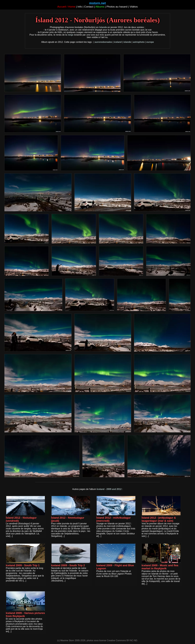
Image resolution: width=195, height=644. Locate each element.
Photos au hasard (117, 7)
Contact (89, 7)
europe (150, 42)
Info (80, 7)
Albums (100, 7)
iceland (118, 42)
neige (71, 35)
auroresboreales (103, 42)
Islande (103, 27)
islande (127, 42)
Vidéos (134, 7)
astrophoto (139, 42)
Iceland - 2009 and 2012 (109, 489)
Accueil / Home (66, 7)
